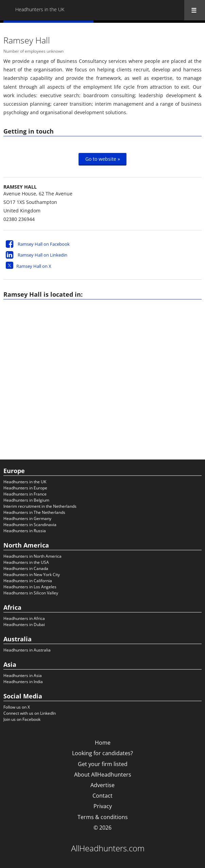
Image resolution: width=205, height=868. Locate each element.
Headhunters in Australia (27, 650)
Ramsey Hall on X (34, 266)
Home (103, 743)
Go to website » (103, 159)
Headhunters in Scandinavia (30, 525)
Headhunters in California (28, 581)
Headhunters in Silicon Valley (31, 593)
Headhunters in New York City (32, 575)
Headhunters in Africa (24, 618)
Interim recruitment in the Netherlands (40, 506)
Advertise (102, 785)
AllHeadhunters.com (108, 848)
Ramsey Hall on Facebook (44, 244)
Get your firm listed (103, 764)
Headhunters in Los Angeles (30, 587)
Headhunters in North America (32, 556)
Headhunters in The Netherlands (34, 512)
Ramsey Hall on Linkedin (42, 255)
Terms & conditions (103, 817)
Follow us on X (17, 707)
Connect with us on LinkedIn (30, 713)
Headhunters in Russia (25, 531)
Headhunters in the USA (26, 562)
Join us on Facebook (22, 719)
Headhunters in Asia (23, 675)
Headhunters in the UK (25, 482)
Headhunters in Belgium (26, 500)
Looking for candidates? (102, 753)
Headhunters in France (25, 494)
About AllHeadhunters (103, 775)
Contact (102, 796)
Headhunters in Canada (26, 568)
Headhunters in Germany (27, 518)
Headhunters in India (23, 682)
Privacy (103, 806)
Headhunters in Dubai (24, 624)
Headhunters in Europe (25, 488)
